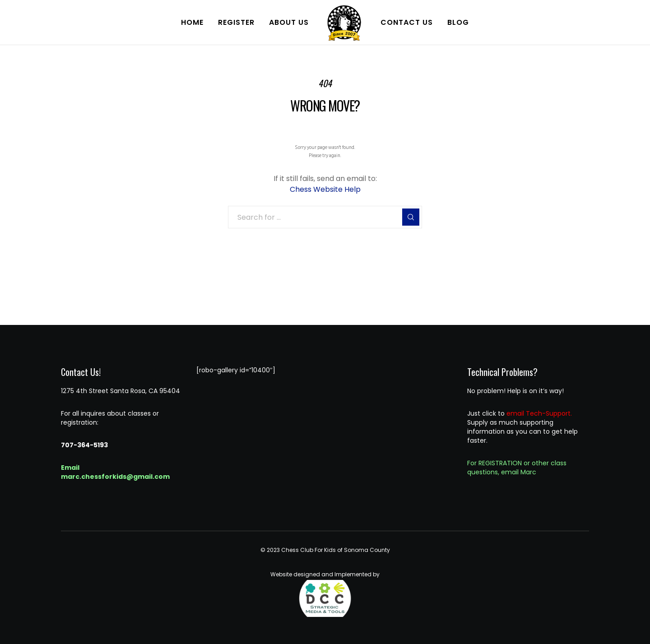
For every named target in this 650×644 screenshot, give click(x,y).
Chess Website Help (325, 189)
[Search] (411, 217)
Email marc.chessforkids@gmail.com (115, 472)
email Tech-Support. (539, 413)
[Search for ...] (325, 217)
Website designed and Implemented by (325, 594)
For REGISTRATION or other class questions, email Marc (517, 468)
